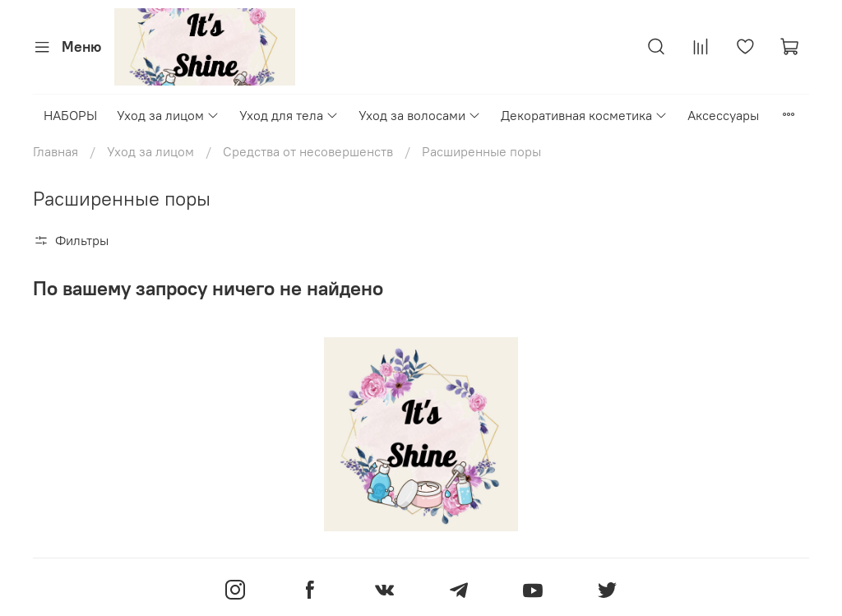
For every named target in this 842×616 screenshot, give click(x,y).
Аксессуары (723, 115)
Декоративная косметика (584, 115)
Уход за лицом (168, 115)
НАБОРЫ (70, 115)
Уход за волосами (420, 115)
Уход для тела (289, 115)
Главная (56, 151)
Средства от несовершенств (308, 151)
